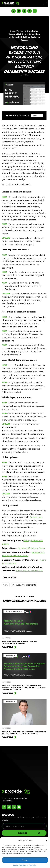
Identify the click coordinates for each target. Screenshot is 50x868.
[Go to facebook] (4, 807)
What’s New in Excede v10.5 (29, 571)
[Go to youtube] (19, 807)
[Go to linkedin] (14, 807)
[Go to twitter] (9, 807)
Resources (21, 31)
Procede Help (36, 517)
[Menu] (45, 3)
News (6, 585)
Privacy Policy (32, 865)
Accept (25, 860)
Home (13, 31)
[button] (47, 841)
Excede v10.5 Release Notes (31, 548)
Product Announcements (24, 585)
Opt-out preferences (20, 865)
